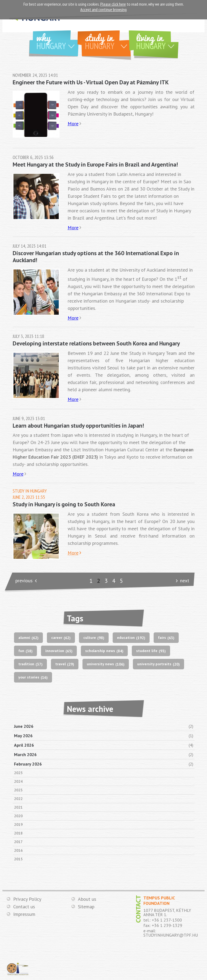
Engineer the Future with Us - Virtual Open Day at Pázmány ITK (91, 82)
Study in (108, 41)
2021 (18, 807)
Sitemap (86, 907)
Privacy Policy (27, 899)
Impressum (24, 914)
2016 (18, 850)
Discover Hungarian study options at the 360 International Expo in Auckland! (96, 257)
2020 (18, 816)
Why (58, 41)
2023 (18, 790)
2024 (18, 781)
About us (87, 899)
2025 (18, 773)
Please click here (113, 4)
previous (24, 581)
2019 (18, 825)
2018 (18, 833)
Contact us (24, 907)
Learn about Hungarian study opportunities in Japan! (78, 425)
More (73, 124)
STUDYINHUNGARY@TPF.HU (171, 935)
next (185, 581)
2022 (18, 799)
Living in (157, 41)
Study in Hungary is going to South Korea (64, 504)
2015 (18, 859)
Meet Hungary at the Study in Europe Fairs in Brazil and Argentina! (95, 164)
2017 (18, 842)
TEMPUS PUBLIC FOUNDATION (18, 969)
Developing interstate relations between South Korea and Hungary (96, 343)
